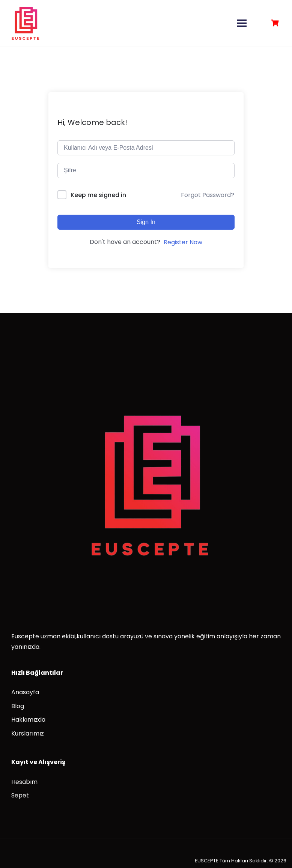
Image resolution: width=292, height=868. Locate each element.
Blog (18, 706)
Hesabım (24, 782)
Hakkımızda (28, 720)
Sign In (146, 222)
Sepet (20, 795)
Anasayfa (25, 692)
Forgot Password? (208, 195)
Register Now (183, 242)
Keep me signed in (98, 195)
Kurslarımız (28, 733)
